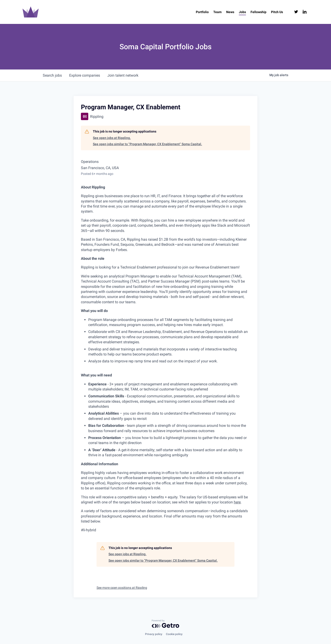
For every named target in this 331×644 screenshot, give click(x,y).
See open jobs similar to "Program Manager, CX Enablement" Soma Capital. (147, 144)
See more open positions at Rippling (122, 588)
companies (85, 75)
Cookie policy (174, 634)
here (237, 502)
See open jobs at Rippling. (112, 138)
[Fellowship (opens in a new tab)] (258, 12)
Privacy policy (154, 634)
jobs (52, 75)
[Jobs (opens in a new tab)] (242, 12)
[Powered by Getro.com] (165, 624)
